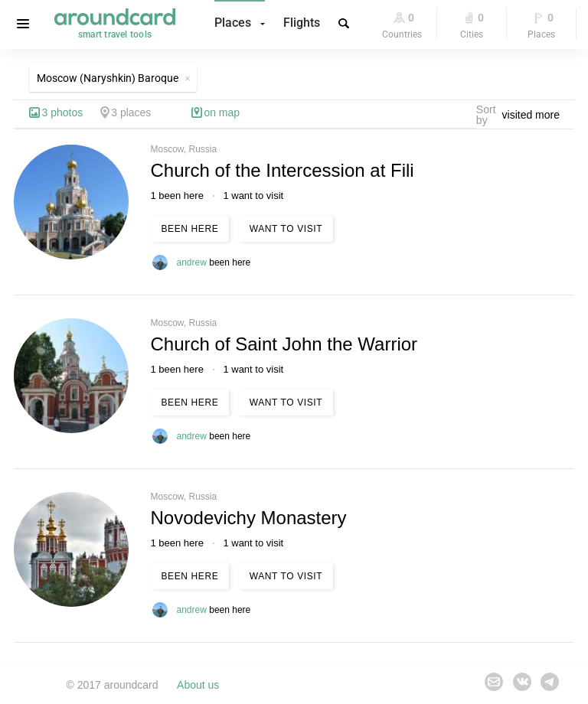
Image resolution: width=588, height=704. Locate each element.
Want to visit (286, 229)
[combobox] (535, 115)
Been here (190, 229)
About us (198, 685)
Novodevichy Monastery (249, 518)
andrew (193, 262)
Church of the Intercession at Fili (283, 170)
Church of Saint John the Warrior (284, 344)
